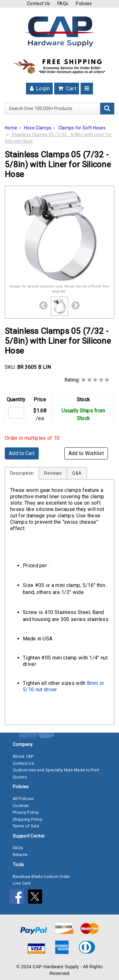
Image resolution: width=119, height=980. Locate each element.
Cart (67, 88)
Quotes (20, 777)
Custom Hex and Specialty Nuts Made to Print (56, 770)
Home (11, 128)
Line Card (22, 883)
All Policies (23, 799)
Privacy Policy (26, 812)
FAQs (63, 3)
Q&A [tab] (77, 473)
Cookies (21, 806)
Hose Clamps (38, 128)
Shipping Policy (28, 819)
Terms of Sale (26, 826)
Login (39, 88)
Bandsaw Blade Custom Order (41, 876)
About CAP (23, 756)
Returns (20, 855)
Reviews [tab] (53, 473)
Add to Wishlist (86, 453)
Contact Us (38, 3)
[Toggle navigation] (87, 89)
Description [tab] (22, 473)
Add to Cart (22, 453)
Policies (84, 3)
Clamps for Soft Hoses (82, 128)
